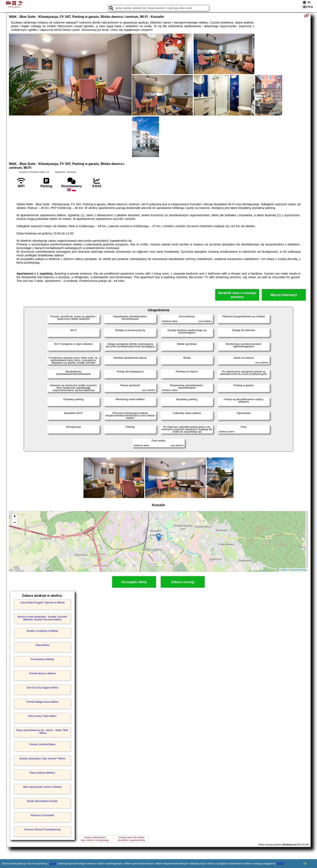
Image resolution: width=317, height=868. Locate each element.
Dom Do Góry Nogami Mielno (42, 688)
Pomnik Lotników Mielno (42, 744)
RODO (281, 864)
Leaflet (284, 570)
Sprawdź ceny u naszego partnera (237, 295)
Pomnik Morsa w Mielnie (42, 673)
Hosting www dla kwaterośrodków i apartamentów (131, 839)
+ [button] (15, 517)
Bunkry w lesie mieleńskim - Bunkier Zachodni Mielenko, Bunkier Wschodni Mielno (42, 618)
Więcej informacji (284, 295)
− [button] (15, 523)
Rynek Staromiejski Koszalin (42, 801)
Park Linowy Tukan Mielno (42, 716)
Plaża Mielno (42, 645)
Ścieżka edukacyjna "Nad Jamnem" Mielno (42, 759)
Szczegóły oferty (134, 582)
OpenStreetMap (299, 570)
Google (53, 864)
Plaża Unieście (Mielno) (42, 773)
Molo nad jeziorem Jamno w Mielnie (42, 787)
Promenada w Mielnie (42, 659)
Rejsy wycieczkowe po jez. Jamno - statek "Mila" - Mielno (42, 732)
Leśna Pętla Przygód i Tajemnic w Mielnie (42, 603)
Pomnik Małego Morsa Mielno (42, 702)
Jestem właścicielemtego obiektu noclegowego (95, 839)
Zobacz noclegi (183, 582)
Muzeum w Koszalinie (42, 815)
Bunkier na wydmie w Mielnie (42, 631)
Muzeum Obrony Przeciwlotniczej (42, 830)
